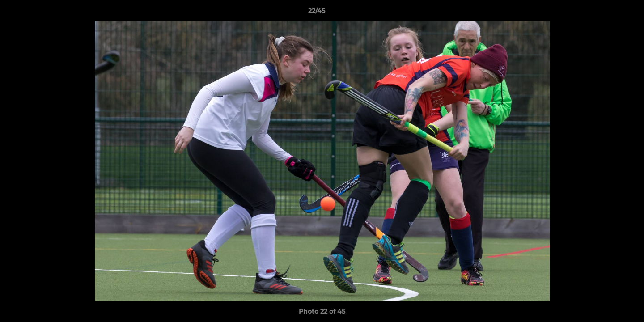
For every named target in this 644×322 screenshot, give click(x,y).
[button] (606, 13)
